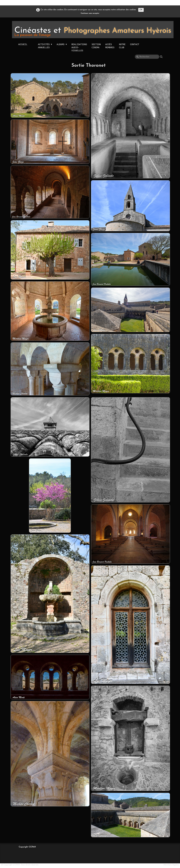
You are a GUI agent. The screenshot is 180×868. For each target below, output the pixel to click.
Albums (62, 44)
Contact (135, 44)
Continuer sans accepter (90, 13)
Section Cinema (96, 46)
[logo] (93, 29)
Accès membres (110, 46)
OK (141, 10)
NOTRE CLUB (122, 46)
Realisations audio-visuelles (79, 47)
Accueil (23, 44)
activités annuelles (45, 46)
